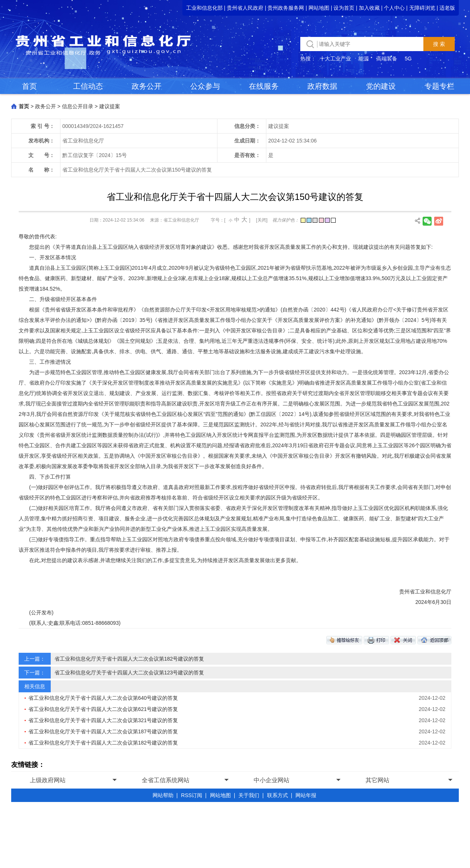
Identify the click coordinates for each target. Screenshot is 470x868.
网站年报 (306, 795)
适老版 (447, 8)
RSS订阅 (192, 795)
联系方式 (278, 795)
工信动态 (88, 86)
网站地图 (319, 8)
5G (408, 59)
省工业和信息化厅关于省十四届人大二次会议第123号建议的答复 (129, 673)
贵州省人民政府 (245, 8)
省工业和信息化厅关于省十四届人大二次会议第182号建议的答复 (129, 659)
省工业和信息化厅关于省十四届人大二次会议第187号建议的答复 (103, 731)
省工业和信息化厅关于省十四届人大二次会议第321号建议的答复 (103, 720)
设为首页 (344, 8)
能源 (364, 59)
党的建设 (381, 86)
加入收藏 (369, 8)
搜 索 (439, 44)
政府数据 (322, 86)
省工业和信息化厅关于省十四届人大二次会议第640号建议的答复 (103, 698)
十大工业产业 (335, 59)
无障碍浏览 (422, 8)
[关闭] (262, 220)
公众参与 (205, 86)
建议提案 (110, 106)
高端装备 (387, 59)
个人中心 (394, 8)
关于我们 (249, 795)
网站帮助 (163, 795)
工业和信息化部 (204, 8)
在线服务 (264, 86)
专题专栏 (439, 86)
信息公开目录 (78, 106)
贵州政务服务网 (286, 8)
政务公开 (147, 86)
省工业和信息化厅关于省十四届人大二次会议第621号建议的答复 (103, 709)
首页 (29, 86)
